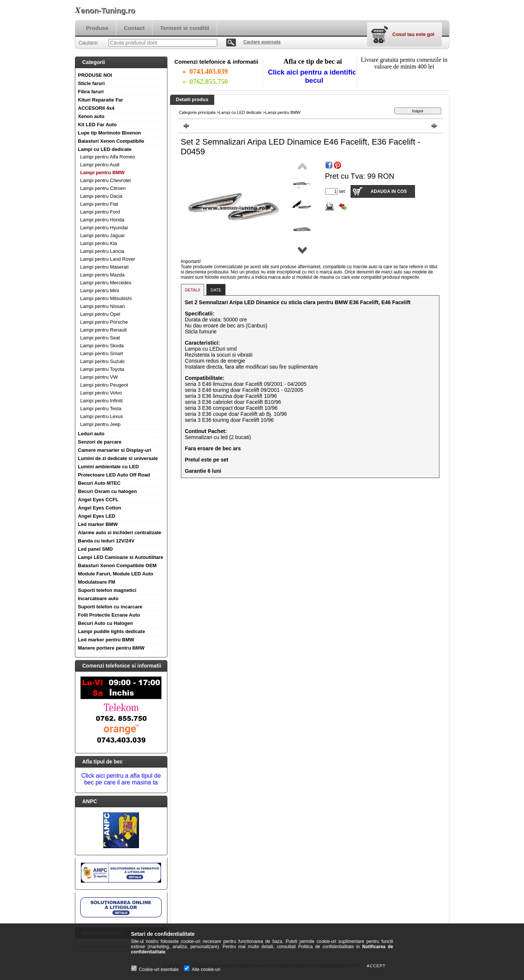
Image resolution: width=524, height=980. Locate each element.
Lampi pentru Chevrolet (105, 180)
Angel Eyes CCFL (98, 500)
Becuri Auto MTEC (99, 483)
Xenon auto (91, 116)
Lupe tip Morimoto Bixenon (109, 133)
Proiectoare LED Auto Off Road (114, 475)
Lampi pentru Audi (100, 165)
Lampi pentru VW (99, 377)
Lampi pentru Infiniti (101, 401)
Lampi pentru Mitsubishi (106, 298)
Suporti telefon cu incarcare (110, 607)
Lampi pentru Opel (100, 314)
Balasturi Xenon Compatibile (111, 141)
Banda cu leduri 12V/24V (106, 541)
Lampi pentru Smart (102, 353)
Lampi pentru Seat (100, 338)
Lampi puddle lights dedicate (111, 631)
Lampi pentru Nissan (102, 306)
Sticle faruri (91, 83)
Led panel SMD (95, 549)
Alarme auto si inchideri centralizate (120, 533)
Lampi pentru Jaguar (102, 235)
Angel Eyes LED (97, 516)
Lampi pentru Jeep (100, 424)
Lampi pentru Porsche (104, 322)
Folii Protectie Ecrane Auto (109, 615)
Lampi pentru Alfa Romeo (108, 157)
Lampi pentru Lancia (102, 251)
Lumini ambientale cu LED (108, 467)
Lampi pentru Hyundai (104, 228)
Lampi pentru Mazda (102, 275)
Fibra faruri (91, 92)
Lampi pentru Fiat (99, 204)
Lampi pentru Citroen (103, 188)
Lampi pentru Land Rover (108, 259)
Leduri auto (91, 434)
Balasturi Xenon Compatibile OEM (117, 565)
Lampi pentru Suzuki (102, 361)
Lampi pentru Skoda (102, 346)
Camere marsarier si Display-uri (115, 450)
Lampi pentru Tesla (101, 409)
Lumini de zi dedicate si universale (118, 458)
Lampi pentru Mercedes (106, 283)
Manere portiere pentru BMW (111, 648)
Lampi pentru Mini (99, 291)
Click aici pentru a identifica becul (314, 76)
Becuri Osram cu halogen (107, 491)
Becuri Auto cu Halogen (105, 623)
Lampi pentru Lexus (102, 416)
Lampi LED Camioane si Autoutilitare (121, 557)
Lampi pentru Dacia (101, 196)
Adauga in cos (389, 191)
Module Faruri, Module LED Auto (116, 574)
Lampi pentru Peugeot (104, 385)
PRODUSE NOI (95, 75)
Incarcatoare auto (98, 598)
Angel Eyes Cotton (100, 508)
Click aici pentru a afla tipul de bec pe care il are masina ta (121, 779)
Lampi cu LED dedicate (105, 149)
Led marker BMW (98, 524)
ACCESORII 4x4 (96, 108)
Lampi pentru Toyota (102, 369)
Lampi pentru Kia (99, 243)
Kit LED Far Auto (97, 125)
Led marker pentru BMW (106, 640)
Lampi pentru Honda (102, 220)
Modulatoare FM (97, 582)
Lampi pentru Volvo (101, 393)
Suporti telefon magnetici (107, 590)
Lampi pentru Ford (100, 212)
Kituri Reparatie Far (101, 100)
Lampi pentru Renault (103, 330)
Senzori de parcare (100, 442)
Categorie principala (197, 112)
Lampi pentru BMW (102, 173)
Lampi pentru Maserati (104, 267)
